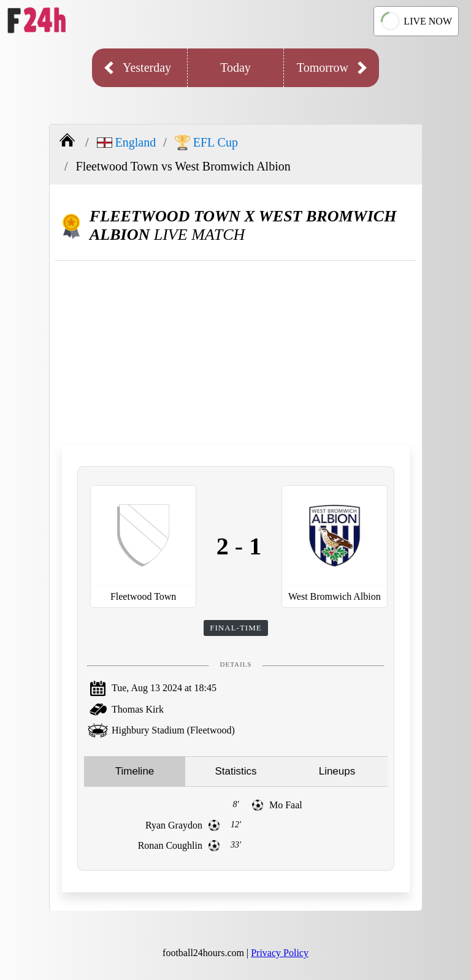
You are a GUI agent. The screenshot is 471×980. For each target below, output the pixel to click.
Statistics (235, 771)
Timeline (135, 771)
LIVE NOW (416, 21)
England (127, 142)
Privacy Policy (280, 953)
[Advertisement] (236, 353)
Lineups (337, 771)
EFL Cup (206, 143)
